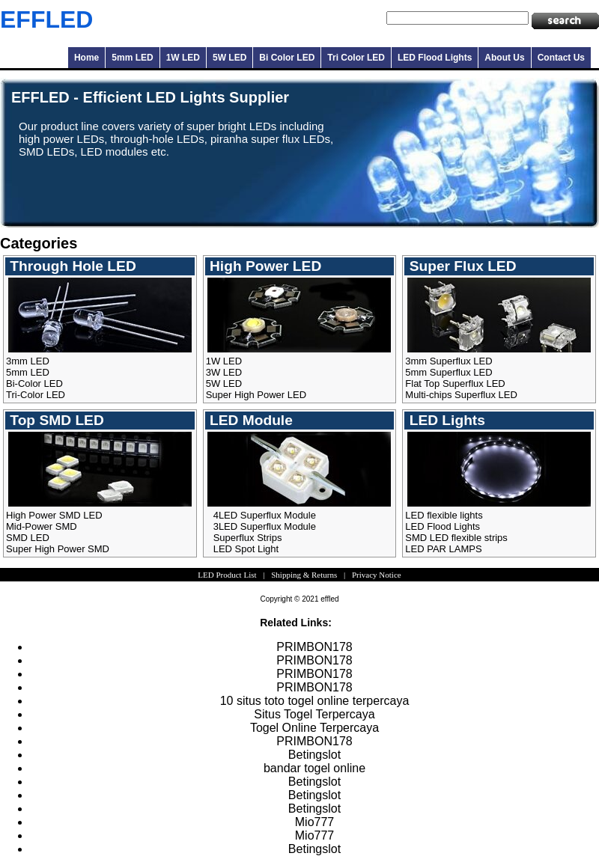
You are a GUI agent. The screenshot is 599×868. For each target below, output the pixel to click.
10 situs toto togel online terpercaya (315, 701)
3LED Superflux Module (265, 526)
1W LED (183, 58)
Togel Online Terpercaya (314, 728)
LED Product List (227, 575)
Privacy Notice (377, 575)
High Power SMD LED (54, 515)
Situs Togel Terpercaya (314, 714)
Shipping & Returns (304, 575)
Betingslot (314, 755)
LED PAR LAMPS (443, 549)
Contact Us (561, 58)
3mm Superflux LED (449, 361)
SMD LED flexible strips (456, 538)
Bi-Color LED (34, 383)
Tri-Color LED (36, 395)
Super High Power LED (256, 395)
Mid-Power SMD (42, 526)
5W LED (229, 58)
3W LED (224, 372)
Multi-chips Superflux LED (461, 395)
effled (329, 599)
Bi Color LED (287, 58)
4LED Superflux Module (265, 515)
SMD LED (28, 538)
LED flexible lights (444, 515)
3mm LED (28, 361)
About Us (504, 58)
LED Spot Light (246, 549)
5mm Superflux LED (449, 372)
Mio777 (314, 822)
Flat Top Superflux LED (455, 383)
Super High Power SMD (58, 549)
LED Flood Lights (435, 58)
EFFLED (46, 19)
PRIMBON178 (314, 647)
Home (86, 58)
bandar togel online (314, 768)
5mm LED (132, 58)
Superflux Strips (248, 538)
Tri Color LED (356, 58)
